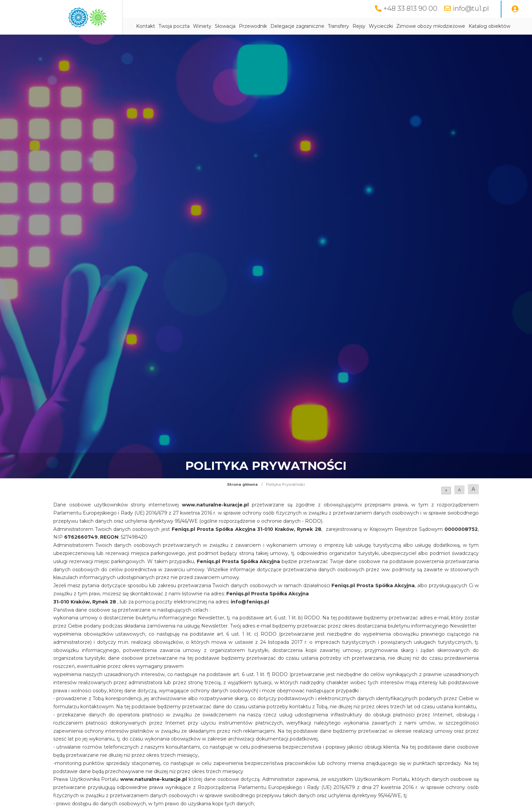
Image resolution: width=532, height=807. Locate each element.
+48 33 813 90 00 (410, 8)
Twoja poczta (174, 26)
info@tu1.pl (471, 8)
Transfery (338, 26)
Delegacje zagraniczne (297, 26)
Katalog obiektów (489, 26)
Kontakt (146, 26)
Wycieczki (381, 26)
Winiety (202, 26)
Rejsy (359, 26)
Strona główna (242, 484)
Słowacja (225, 26)
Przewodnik (253, 26)
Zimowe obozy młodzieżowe (431, 26)
